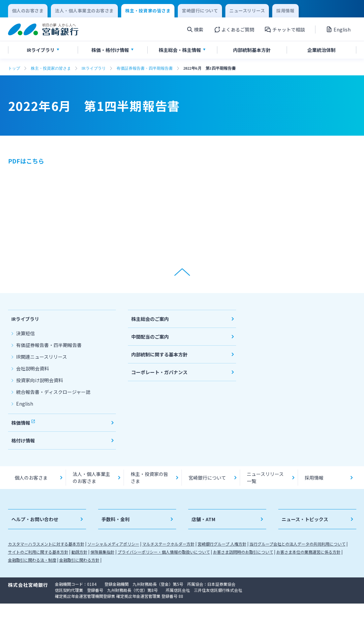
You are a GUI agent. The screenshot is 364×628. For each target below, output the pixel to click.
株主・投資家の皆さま (51, 68)
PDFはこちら (26, 161)
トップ (14, 68)
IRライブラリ (94, 68)
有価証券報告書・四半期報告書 (145, 68)
